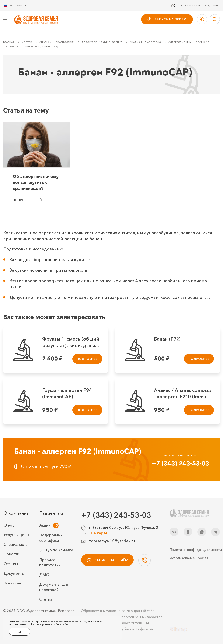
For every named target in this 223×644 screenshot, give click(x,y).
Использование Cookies (189, 558)
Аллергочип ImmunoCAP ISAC (189, 43)
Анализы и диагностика (57, 43)
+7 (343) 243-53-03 (181, 464)
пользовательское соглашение (68, 623)
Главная (9, 43)
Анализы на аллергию (145, 43)
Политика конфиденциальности (195, 550)
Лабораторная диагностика (102, 43)
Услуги (27, 43)
